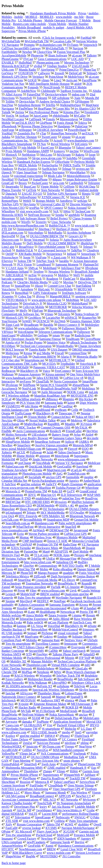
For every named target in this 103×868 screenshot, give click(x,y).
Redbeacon (9, 371)
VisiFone (41, 257)
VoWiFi (27, 321)
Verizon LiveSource (88, 853)
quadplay (69, 573)
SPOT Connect (54, 208)
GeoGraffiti (64, 466)
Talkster (92, 55)
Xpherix (7, 452)
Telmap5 (92, 73)
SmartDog (24, 580)
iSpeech (7, 172)
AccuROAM (10, 750)
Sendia (60, 215)
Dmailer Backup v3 (14, 629)
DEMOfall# (21, 367)
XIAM (36, 718)
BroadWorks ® (67, 583)
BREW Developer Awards (18, 339)
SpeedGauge (43, 817)
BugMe (31, 856)
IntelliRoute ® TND (18, 498)
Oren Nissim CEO (13, 208)
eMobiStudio (61, 116)
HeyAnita (29, 204)
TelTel (24, 459)
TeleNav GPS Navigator (62, 194)
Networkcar (68, 612)
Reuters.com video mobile (29, 24)
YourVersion (9, 321)
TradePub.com (76, 474)
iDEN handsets (67, 839)
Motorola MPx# (83, 445)
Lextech (11, 594)
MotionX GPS (15, 318)
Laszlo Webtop (91, 591)
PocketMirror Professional (44, 658)
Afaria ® (66, 357)
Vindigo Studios (57, 66)
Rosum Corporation (29, 824)
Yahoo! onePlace (64, 782)
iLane (31, 612)
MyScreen (89, 800)
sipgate (66, 137)
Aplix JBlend (61, 619)
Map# (46, 552)
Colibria (59, 821)
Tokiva (82, 123)
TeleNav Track (45, 261)
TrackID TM (77, 778)
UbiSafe (92, 640)
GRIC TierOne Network (17, 668)
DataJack (11, 194)
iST (8, 817)
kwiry (43, 807)
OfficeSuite (62, 162)
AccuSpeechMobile (14, 55)
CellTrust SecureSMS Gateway (21, 48)
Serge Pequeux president (30, 587)
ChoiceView (45, 52)
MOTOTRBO (49, 856)
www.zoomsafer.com (15, 530)
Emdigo (62, 637)
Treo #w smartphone (18, 835)
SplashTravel (10, 307)
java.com (58, 183)
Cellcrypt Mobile (34, 307)
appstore (45, 456)
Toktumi (42, 98)
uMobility (26, 335)
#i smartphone (51, 729)
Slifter (9, 328)
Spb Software (86, 679)
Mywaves (61, 502)
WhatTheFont (25, 527)
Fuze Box (8, 165)
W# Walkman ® (81, 257)
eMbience (52, 399)
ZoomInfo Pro (26, 133)
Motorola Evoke (12, 622)
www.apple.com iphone (46, 300)
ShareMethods (72, 548)
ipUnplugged (14, 513)
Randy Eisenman (72, 484)
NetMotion (29, 155)
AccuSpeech (9, 389)
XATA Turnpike (21, 548)
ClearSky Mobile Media (32, 282)
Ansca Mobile (35, 615)
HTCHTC (8, 849)
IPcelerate (12, 385)
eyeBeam (61, 410)
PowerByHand (77, 130)
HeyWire (92, 431)
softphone (63, 686)
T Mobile (85, 20)
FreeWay (42, 654)
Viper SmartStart (27, 172)
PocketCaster (40, 183)
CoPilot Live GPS (75, 534)
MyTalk (26, 711)
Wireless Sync (43, 537)
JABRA (84, 442)
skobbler (83, 824)
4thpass (57, 179)
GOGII (32, 80)
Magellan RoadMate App (50, 396)
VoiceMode (43, 463)
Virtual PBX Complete (66, 665)
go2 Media (43, 353)
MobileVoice (76, 77)
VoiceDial (54, 626)
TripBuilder (68, 364)
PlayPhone (29, 778)
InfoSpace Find (71, 268)
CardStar (67, 406)
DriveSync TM (88, 282)
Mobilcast (94, 463)
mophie (89, 477)
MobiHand (50, 268)
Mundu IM (92, 98)
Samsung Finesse (50, 339)
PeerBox (7, 626)
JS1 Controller (72, 856)
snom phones (72, 761)
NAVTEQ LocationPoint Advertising (25, 789)
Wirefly (26, 222)
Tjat (47, 718)
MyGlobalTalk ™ (57, 48)
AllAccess (26, 693)
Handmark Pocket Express (34, 162)
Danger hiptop (86, 569)
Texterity (41, 222)
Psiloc (94, 754)
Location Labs (62, 41)
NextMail (8, 179)
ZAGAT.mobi (80, 66)
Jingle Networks (43, 459)
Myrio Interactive (49, 527)
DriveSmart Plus (25, 807)
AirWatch (39, 530)
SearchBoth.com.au (18, 523)
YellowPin (8, 754)
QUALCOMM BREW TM (47, 236)
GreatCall (8, 183)
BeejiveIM (8, 236)
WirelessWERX (12, 746)
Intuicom (32, 746)
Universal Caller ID (53, 204)
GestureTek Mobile (86, 520)
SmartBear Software (47, 442)
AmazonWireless (12, 846)
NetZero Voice (73, 640)
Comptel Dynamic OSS (56, 428)
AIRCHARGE (14, 275)
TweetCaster (49, 137)
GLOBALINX (33, 725)
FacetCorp (47, 148)
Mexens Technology (77, 63)
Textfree (38, 272)
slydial (38, 66)
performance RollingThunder (81, 814)
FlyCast (28, 59)
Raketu (80, 155)
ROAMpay (9, 346)
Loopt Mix (63, 109)
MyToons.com (51, 746)
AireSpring (48, 70)
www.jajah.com (85, 226)
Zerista (20, 112)
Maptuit (61, 697)
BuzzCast (30, 187)
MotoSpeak (62, 456)
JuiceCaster (41, 116)
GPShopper (82, 101)
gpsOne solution (31, 484)
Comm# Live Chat (59, 286)
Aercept (7, 527)
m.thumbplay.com (51, 45)
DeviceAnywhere (56, 94)
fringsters (88, 629)
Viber (33, 591)
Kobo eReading (63, 569)
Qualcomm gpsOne (77, 594)
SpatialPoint (22, 286)
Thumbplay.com (36, 665)
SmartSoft (31, 764)
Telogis (31, 513)
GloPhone (46, 123)
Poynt (21, 591)
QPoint (6, 831)
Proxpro (79, 555)
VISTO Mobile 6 (16, 300)
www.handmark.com (19, 378)
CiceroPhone (92, 339)
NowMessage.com (31, 849)
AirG (59, 474)
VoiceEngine (26, 332)
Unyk (73, 591)
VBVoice (7, 332)
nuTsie (32, 275)
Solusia (54, 240)
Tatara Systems (58, 615)
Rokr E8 (57, 491)
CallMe (53, 651)
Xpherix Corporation (31, 605)
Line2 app (8, 247)
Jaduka (6, 137)
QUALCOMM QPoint (45, 757)
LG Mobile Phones (30, 20)
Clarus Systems (82, 218)
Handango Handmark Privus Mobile (53, 13)
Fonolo (51, 119)
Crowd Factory (27, 839)
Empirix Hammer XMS (85, 321)
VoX (56, 211)
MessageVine (68, 559)
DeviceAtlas (27, 101)
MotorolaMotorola (78, 176)
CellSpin (69, 187)
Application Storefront (67, 722)
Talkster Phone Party (65, 654)
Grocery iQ (76, 236)
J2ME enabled (56, 768)
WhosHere (8, 211)
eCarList (76, 470)
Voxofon (22, 608)
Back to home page (14, 863)
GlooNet (28, 566)
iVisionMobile (64, 289)
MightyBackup (34, 424)
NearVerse (85, 746)
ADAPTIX (61, 552)
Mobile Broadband (29, 27)
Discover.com (10, 240)
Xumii (49, 846)
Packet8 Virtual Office (71, 725)
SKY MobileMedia (52, 513)
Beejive (80, 842)
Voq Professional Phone (44, 112)
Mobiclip (71, 729)
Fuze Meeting (22, 761)
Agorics (74, 481)
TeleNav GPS (10, 204)
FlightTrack (82, 736)
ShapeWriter (13, 856)
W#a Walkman (38, 683)
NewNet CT (83, 796)
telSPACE (71, 318)
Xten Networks (51, 190)
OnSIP (10, 254)
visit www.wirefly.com (34, 211)
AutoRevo (66, 201)
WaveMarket (77, 172)
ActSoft (6, 250)
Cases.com (12, 725)
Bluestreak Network (82, 516)
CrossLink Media (46, 580)
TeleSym (80, 686)
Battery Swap (61, 435)
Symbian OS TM (47, 544)
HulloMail (25, 63)
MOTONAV (28, 700)
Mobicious (12, 353)
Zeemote (22, 158)
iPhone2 (65, 736)
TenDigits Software (74, 293)
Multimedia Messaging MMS (24, 768)
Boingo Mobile (45, 201)
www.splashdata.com (31, 328)
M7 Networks (69, 800)
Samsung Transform (62, 605)
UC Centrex (70, 739)
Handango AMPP (38, 151)
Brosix (23, 183)
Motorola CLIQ (57, 303)
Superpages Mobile (45, 739)
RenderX (56, 431)
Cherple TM (9, 672)
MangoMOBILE (60, 296)
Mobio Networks (16, 435)
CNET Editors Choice (31, 647)
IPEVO (94, 725)
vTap (43, 133)
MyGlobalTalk (11, 41)
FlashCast (69, 279)
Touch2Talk (45, 803)
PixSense (47, 633)
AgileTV (51, 484)
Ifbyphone (92, 268)
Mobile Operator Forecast (61, 20)
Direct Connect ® (69, 325)
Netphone (43, 672)
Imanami (7, 839)
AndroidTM (9, 148)
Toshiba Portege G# (68, 488)
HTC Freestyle (28, 516)
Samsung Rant (51, 640)
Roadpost (52, 279)
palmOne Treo (71, 498)
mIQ (87, 665)
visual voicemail (68, 633)
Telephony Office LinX (86, 683)
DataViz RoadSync (53, 778)
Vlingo (61, 771)
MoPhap (27, 672)
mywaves (47, 275)
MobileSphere (46, 668)
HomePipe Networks (64, 133)
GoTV (71, 491)
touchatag (95, 555)
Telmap (67, 169)
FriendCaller (74, 431)
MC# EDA (49, 364)
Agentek (7, 810)
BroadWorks (65, 679)
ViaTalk (56, 587)
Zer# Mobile (81, 552)
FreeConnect (63, 371)
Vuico (46, 371)
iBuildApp (87, 243)
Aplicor (70, 442)
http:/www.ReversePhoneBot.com (23, 226)
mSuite (92, 626)
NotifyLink (29, 389)
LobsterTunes (74, 693)
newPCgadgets (36, 842)
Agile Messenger (52, 392)
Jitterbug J (45, 229)
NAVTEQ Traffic (73, 566)
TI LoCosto (41, 555)
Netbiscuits (63, 817)
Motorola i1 (13, 491)
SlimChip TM (26, 569)
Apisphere (27, 289)
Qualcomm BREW (44, 357)
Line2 (58, 80)
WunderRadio (65, 346)
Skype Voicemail (34, 240)
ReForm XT (44, 686)
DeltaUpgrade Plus (66, 718)
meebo (66, 732)
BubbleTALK (25, 250)
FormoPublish (10, 764)
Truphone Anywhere (14, 470)
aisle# (78, 84)
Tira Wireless (79, 793)
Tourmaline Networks (39, 583)
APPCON (65, 796)
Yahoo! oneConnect (88, 148)
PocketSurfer (50, 165)
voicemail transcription (28, 176)
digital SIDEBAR (13, 814)
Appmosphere (10, 771)
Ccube (91, 810)
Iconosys (59, 151)
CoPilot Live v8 (73, 378)
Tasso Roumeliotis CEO (17, 505)
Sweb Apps (49, 764)
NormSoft (26, 98)
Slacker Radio (27, 707)
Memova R (42, 782)
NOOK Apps (62, 555)
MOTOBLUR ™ (60, 360)
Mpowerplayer (69, 119)
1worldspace (44, 810)
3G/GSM (69, 831)
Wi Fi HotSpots (45, 711)
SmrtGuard (9, 335)
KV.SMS (51, 828)
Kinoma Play (71, 112)
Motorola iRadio (87, 357)
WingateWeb (72, 775)
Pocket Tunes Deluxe (15, 739)
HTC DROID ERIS (37, 502)
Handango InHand (17, 272)
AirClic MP (24, 810)
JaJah (50, 452)
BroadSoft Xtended (87, 272)
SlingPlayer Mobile (18, 442)
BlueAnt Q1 (48, 495)
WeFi (77, 275)
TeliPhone (29, 385)
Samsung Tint (55, 449)
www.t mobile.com (59, 853)
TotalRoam (72, 339)
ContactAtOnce (61, 417)
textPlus (34, 208)
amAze (83, 715)
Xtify (9, 824)
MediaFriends (69, 711)
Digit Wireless (89, 403)
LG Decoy (69, 580)
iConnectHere (58, 647)
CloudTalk (42, 381)
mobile (18, 17)
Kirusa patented (55, 374)
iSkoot (39, 286)
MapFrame (32, 637)
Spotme (10, 601)
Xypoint (23, 704)
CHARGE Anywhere (50, 130)
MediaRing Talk (74, 757)
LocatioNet (53, 318)
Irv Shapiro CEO (85, 109)
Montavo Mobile (67, 537)
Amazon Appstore (29, 374)
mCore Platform (58, 622)
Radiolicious (82, 335)
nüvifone (70, 743)
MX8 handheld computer (69, 750)
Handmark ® (78, 768)
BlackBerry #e (74, 626)
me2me (74, 151)
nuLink (93, 392)
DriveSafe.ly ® (32, 303)
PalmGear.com (15, 466)
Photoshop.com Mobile (37, 474)
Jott (34, 392)
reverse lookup (31, 828)
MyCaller (80, 116)
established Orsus (46, 498)
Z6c (27, 555)
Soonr (27, 257)
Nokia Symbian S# (87, 314)
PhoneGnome (10, 59)
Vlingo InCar (28, 754)
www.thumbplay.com (81, 140)
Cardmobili (76, 183)
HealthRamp (48, 612)
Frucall (59, 353)
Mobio (44, 569)
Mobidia (31, 640)
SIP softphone (61, 98)
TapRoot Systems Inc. (74, 91)
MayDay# (26, 601)
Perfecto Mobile (85, 162)
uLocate (77, 55)
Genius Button (86, 576)
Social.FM (8, 619)
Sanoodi (46, 697)
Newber (27, 52)
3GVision (86, 424)
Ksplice (10, 736)
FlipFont (37, 311)
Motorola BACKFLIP (15, 66)
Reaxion (25, 782)
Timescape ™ (67, 413)
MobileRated (79, 303)
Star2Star (7, 105)
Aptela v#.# (13, 342)
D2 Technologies (54, 509)
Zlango (47, 771)
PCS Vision (25, 264)
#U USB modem (12, 633)
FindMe (7, 431)
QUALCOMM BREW (62, 243)
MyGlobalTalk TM (37, 41)
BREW (51, 849)
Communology (48, 566)
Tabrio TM (53, 824)
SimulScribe (41, 140)
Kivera (84, 605)
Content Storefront (13, 785)
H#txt (67, 211)
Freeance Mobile (84, 835)
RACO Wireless (25, 676)
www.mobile (64, 17)
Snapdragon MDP (58, 520)
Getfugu (43, 335)
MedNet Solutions (83, 502)
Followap (36, 452)
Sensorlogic (88, 254)
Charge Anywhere (90, 346)
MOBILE (31, 17)
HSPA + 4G (67, 505)
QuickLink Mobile (41, 466)
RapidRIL (54, 424)
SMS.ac (33, 268)
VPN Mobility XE (53, 516)
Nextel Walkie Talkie (42, 420)
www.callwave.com (14, 732)
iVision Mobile (37, 417)
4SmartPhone (81, 385)
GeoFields (34, 846)
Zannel (6, 587)
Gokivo (48, 637)
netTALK (88, 133)
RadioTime (70, 544)
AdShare (90, 775)
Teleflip (50, 105)
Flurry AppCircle (47, 831)
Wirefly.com (91, 151)
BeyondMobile (33, 520)
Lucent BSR (50, 814)
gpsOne (83, 505)
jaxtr (63, 420)
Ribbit (74, 771)
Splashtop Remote (30, 105)
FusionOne (31, 552)
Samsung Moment (67, 264)
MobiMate (73, 300)
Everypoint (78, 647)
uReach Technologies (84, 342)
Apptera (7, 158)
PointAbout (56, 77)
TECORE (8, 428)
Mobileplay (92, 325)
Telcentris (64, 314)
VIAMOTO (13, 406)
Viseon (96, 793)
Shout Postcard (29, 509)
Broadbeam (31, 325)
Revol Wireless (60, 144)
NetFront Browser (39, 215)
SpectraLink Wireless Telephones (53, 690)
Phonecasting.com (48, 63)
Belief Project (59, 218)
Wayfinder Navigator (69, 598)
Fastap (6, 676)
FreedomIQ (92, 112)
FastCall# (11, 828)
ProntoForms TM (36, 491)
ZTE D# (7, 229)
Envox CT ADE (57, 541)
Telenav (88, 247)
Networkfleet (39, 629)
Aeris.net (72, 80)
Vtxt (49, 725)
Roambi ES (94, 598)
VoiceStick (35, 279)
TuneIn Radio (37, 350)
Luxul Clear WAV (72, 849)
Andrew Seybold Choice (55, 101)
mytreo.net (83, 169)
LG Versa (37, 626)
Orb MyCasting (15, 796)
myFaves (25, 381)
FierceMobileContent (52, 247)
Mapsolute (8, 509)
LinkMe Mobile (85, 807)
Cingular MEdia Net (14, 481)
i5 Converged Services (52, 250)
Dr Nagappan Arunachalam (74, 803)
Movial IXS (94, 722)
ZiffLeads (40, 576)
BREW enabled (50, 594)
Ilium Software (58, 55)
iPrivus (41, 296)
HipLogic (44, 289)
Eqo (94, 768)
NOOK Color (76, 392)
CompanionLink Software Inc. (21, 314)
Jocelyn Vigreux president (52, 445)
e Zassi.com (59, 257)
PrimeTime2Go (69, 70)
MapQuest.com (57, 470)
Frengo (70, 746)
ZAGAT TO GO (32, 194)
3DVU (32, 495)
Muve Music (32, 793)
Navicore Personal (48, 743)
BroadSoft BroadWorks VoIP (59, 389)
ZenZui (28, 743)
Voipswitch (90, 45)
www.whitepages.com (72, 459)
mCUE (21, 452)
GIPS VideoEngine (45, 293)
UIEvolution (39, 435)
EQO (85, 449)
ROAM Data (87, 187)
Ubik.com (8, 70)
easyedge (92, 732)
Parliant (23, 179)
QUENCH (43, 321)
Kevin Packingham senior (48, 481)
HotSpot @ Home (67, 229)
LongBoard (44, 264)
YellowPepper (28, 197)
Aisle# (89, 435)
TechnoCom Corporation (36, 346)
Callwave (44, 73)
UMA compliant (12, 842)
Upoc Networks (61, 222)
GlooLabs (82, 668)
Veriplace (38, 77)
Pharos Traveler (11, 190)
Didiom (70, 190)
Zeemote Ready (51, 707)
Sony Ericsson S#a (47, 761)
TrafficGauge (23, 413)
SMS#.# (50, 736)
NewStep (47, 839)
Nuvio (53, 328)
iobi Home (32, 406)
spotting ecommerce (88, 296)
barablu (64, 261)
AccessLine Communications (20, 800)
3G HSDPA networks (19, 686)
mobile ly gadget (54, 27)
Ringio (86, 194)
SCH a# (6, 399)
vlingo (45, 80)
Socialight (35, 477)
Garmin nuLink (89, 831)
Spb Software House (33, 218)
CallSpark (35, 119)
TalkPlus (77, 250)
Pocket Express (28, 169)
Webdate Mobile (12, 658)
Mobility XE (18, 661)
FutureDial (34, 94)
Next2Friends (52, 87)
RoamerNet (89, 318)
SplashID (89, 654)
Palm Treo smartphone (83, 821)
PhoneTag (90, 70)
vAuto (75, 608)
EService (7, 261)
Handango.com (44, 523)
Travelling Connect (47, 644)
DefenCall (75, 73)
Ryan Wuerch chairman (81, 672)
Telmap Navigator (53, 172)
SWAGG (80, 817)
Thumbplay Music (49, 693)
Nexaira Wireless (59, 272)
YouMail (7, 133)
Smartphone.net (34, 360)
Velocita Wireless (82, 307)
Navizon (78, 48)
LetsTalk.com (10, 520)
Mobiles (7, 17)
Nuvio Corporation (66, 381)
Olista (21, 420)
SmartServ (24, 445)
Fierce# (73, 449)
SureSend (82, 466)
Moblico (63, 275)
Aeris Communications (31, 431)
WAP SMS (94, 495)
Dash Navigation (61, 576)
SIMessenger (10, 778)
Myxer (6, 286)
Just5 (78, 732)
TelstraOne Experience (34, 619)
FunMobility (10, 52)
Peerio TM (87, 612)
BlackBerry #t (45, 413)
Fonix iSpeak (65, 123)
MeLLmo (46, 155)
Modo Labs (55, 176)
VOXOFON (26, 73)
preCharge (25, 463)
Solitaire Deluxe (82, 637)
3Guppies (8, 296)
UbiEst (50, 559)
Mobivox (77, 420)
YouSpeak (80, 754)
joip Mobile (29, 148)
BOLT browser (15, 350)
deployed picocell (13, 477)
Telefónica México (17, 576)
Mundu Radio (27, 70)
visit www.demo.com (36, 821)
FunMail (86, 38)
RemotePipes (10, 201)
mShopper (26, 130)
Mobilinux (88, 389)
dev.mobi (93, 438)
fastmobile (73, 477)
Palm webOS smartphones (75, 523)
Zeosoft (60, 73)
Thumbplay (31, 771)
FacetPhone (89, 80)
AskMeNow (28, 91)
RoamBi (87, 583)
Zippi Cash (12, 325)
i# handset (90, 608)
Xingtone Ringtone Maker (50, 704)
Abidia (97, 91)
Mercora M (9, 573)
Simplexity (8, 403)
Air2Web (60, 321)
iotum (56, 335)
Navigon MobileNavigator (78, 828)
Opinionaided (25, 229)
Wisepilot (46, 676)
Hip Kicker (86, 399)
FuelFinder (37, 785)
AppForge (8, 130)
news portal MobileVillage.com (21, 449)
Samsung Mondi (55, 793)
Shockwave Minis (47, 548)
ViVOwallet (77, 513)
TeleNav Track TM (68, 676)
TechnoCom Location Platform (77, 661)
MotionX (11, 155)
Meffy (24, 311)
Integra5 (7, 357)
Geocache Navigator (14, 392)
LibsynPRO (59, 683)
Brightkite (91, 676)
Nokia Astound (77, 208)
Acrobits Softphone (79, 233)
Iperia (5, 367)
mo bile (79, 17)
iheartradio (12, 187)
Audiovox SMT (50, 700)
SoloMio (72, 158)
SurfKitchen (50, 169)
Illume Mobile (26, 456)
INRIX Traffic (72, 165)
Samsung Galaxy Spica (67, 438)
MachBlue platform (28, 399)
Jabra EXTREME (47, 378)
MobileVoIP (28, 594)
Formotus (8, 463)
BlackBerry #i (29, 371)
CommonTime (78, 353)
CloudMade (56, 785)
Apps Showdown (12, 612)
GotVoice (7, 73)
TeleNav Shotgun (26, 137)
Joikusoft (7, 580)
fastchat (10, 693)
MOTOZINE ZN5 (82, 396)
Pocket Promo (34, 342)
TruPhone (43, 722)
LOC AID (77, 59)
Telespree (94, 183)
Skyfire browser (89, 690)
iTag (22, 236)
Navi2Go (42, 750)
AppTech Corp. (82, 622)
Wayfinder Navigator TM (21, 729)
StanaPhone (40, 179)
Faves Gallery (14, 679)
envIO (5, 807)
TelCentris (81, 144)
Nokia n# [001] (85, 417)
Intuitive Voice (56, 342)
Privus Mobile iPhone (32, 31)
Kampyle (7, 598)
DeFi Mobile (35, 243)
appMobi (74, 215)
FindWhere (26, 109)
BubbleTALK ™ (60, 226)
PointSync (67, 764)
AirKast (24, 116)
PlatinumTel (91, 264)
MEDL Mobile (28, 165)
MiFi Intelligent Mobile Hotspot (49, 84)
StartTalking (83, 286)
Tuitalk (6, 112)
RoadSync (92, 498)
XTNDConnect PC (53, 197)
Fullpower (84, 332)
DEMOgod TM (59, 530)
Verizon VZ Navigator (69, 463)
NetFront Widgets (33, 715)
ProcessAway (10, 257)
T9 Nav (41, 144)
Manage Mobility (42, 661)
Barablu (48, 325)
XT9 (29, 654)
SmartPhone (90, 381)
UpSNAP (26, 544)
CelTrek (31, 190)
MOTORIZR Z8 (16, 757)
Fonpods (33, 87)
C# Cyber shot (11, 360)
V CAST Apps (15, 268)
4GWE (69, 824)
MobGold (63, 835)
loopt (92, 155)
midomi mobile (89, 190)
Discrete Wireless (81, 204)
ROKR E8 (72, 707)
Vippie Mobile (50, 187)
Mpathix (70, 424)
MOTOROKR (58, 307)
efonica (70, 700)
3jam (77, 98)
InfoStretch (9, 700)
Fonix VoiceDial (89, 573)
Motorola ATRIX (12, 215)
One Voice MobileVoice (85, 374)
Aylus (77, 435)
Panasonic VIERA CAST (49, 367)
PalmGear (81, 126)
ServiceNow (87, 782)
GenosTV (8, 707)
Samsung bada (54, 403)
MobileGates (91, 718)
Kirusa (28, 353)
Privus (82, 13)
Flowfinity (8, 311)
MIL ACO (50, 800)
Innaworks (8, 537)
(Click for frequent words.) (59, 38)
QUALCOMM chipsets (84, 509)
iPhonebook (9, 126)
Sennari (32, 633)
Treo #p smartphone (18, 644)
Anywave (11, 722)
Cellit (75, 410)
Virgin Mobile (57, 24)
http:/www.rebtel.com (38, 562)
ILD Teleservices (72, 495)
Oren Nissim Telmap (81, 785)
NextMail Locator (13, 119)
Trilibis (10, 101)
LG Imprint (72, 587)
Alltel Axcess (14, 94)
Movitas (68, 282)
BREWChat (13, 502)
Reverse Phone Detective (37, 126)
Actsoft (58, 140)
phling (85, 743)
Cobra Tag (25, 296)
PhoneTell (27, 573)
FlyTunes (73, 45)
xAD (55, 282)
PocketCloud (44, 835)
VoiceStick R (88, 364)
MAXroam (64, 155)
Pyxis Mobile (14, 151)
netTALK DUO (25, 123)
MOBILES (46, 17)
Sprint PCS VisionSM (54, 385)
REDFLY (43, 601)
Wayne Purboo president (44, 534)
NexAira (7, 420)
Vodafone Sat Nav (13, 84)
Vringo (49, 314)
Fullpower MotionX (75, 328)
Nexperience (54, 254)
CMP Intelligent (32, 541)
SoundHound (42, 410)
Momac (24, 537)
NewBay (7, 445)
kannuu (22, 626)
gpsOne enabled (30, 736)
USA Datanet (59, 350)
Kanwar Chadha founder (17, 803)
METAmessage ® (82, 704)
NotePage (60, 601)
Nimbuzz (65, 668)
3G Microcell (24, 831)
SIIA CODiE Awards (44, 732)
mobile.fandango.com (15, 410)
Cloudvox (93, 250)
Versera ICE (77, 197)
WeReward (50, 406)
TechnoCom (83, 211)
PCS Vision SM (30, 403)
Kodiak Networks (13, 683)
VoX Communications (55, 754)
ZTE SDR (12, 821)
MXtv (58, 672)
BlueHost (45, 488)
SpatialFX (77, 697)
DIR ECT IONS (80, 367)
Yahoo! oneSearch (74, 651)
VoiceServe (9, 289)
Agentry (86, 839)
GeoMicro (35, 318)
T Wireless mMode (17, 396)
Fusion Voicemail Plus (71, 52)
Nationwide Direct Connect (19, 697)
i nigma (77, 615)
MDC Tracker (27, 428)
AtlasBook (8, 438)
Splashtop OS (65, 562)
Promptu (29, 45)
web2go (82, 201)
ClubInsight (48, 91)
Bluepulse (65, 148)
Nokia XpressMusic (62, 715)
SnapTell (71, 527)
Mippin (70, 658)
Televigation (23, 817)
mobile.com (9, 222)
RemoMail (22, 293)
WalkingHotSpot (70, 105)
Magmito (68, 399)
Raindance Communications (76, 846)
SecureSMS (36, 651)
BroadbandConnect (42, 796)
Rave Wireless (83, 619)
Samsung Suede (60, 842)
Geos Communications (52, 59)
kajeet (71, 403)
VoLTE (33, 814)
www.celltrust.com (53, 591)
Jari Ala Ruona (61, 807)
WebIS (27, 201)
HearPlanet (45, 109)
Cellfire (27, 750)
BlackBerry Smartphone (17, 144)
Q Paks (95, 817)
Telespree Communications (55, 332)
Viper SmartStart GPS (67, 789)
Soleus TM (25, 261)
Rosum (91, 615)
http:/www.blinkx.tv (69, 810)
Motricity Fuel (11, 555)
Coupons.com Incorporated (49, 608)
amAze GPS (54, 477)
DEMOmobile (46, 505)
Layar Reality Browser (34, 438)
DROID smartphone (85, 350)
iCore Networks (12, 665)
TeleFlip (36, 559)
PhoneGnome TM (89, 764)
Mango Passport (48, 573)
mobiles (94, 13)
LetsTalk (22, 357)
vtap (67, 335)
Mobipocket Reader (40, 679)
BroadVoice (26, 247)
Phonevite (37, 55)
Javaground (81, 530)
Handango (64, 126)
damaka (27, 722)
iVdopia (37, 470)
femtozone (71, 644)
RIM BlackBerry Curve (27, 853)
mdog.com (78, 94)
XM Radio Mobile (30, 254)
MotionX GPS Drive (15, 77)
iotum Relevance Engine (82, 179)
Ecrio (21, 534)
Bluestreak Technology (62, 311)
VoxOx (10, 116)
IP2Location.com (12, 233)
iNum (82, 700)
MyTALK (81, 428)
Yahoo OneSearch (69, 452)
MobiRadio (55, 233)
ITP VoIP (85, 658)
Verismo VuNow (16, 559)
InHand (72, 254)
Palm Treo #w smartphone (34, 598)
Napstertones (51, 775)
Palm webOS (35, 622)
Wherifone (92, 488)
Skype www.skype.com (47, 158)
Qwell (97, 824)
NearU (74, 247)
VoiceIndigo (36, 233)
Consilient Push (11, 640)
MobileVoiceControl (65, 629)
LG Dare (86, 729)
